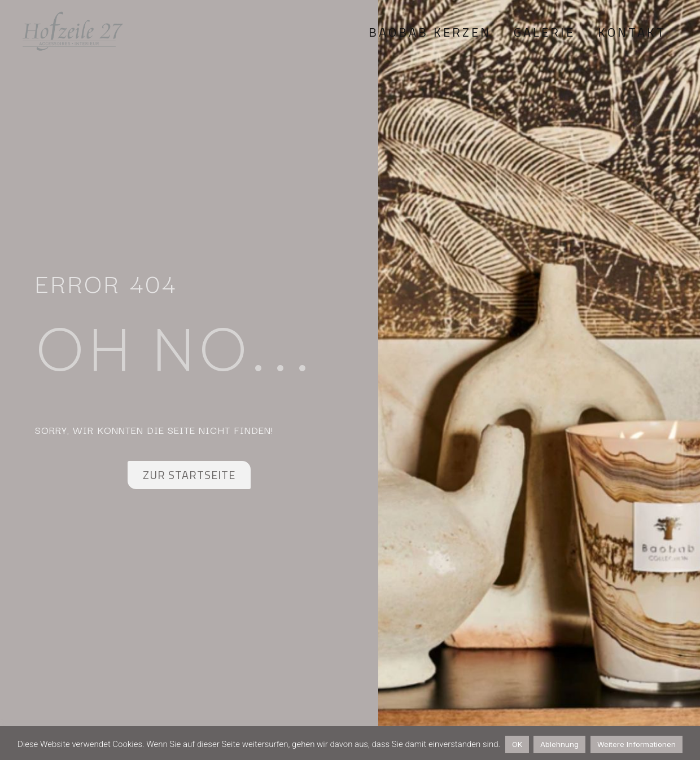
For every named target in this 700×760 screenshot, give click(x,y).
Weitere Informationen (636, 744)
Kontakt (632, 32)
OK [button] (517, 744)
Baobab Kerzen (430, 32)
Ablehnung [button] (559, 744)
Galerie (544, 32)
